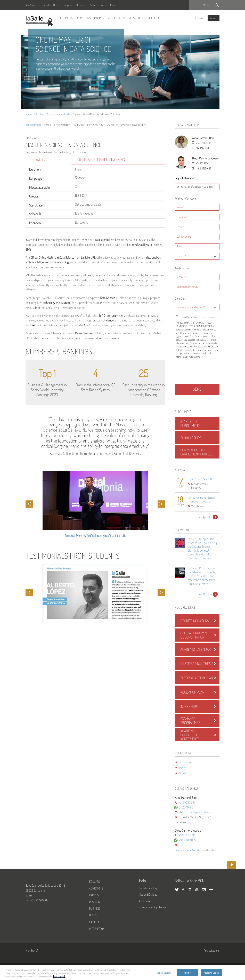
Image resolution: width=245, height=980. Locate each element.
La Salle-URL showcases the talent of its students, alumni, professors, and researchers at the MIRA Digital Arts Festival (202, 576)
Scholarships (191, 438)
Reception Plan (192, 692)
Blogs (142, 18)
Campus (99, 18)
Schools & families (99, 5)
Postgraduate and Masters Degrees (64, 114)
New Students (32, 5)
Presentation (33, 125)
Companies (68, 5)
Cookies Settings (164, 973)
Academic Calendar (195, 649)
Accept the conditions (199, 317)
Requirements (62, 125)
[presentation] (198, 372)
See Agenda (204, 517)
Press (113, 5)
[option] (95, 506)
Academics (112, 125)
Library (182, 768)
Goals (47, 125)
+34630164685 (204, 168)
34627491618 (203, 148)
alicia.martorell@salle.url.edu (195, 812)
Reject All (188, 973)
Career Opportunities (134, 125)
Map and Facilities (148, 894)
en (204, 5)
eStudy (182, 773)
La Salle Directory (148, 888)
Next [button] (161, 504)
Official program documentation (194, 635)
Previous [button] (29, 504)
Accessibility (145, 901)
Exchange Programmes (190, 721)
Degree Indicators (195, 621)
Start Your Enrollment (190, 423)
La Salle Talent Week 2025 (201, 479)
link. (203, 357)
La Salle (154, 18)
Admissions (84, 18)
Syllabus (79, 125)
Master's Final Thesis (197, 664)
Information (199, 18)
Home (28, 114)
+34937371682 (203, 143)
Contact (214, 18)
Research (114, 18)
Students (46, 5)
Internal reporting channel (153, 907)
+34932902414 (203, 163)
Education (67, 18)
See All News (205, 594)
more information (209, 317)
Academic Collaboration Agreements (192, 735)
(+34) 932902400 (39, 900)
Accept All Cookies (211, 973)
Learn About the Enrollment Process (197, 452)
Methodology (95, 125)
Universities (82, 5)
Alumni (56, 5)
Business (129, 18)
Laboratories (185, 762)
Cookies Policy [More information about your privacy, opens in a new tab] (59, 976)
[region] (122, 972)
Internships (189, 706)
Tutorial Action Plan (197, 678)
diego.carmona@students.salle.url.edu (196, 850)
